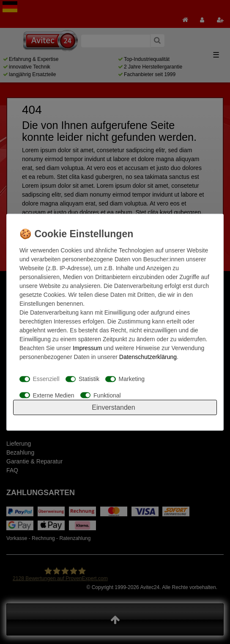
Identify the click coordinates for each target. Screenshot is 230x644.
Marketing (132, 379)
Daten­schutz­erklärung (148, 356)
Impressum (87, 348)
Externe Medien (54, 395)
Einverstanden (113, 407)
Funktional (107, 395)
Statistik (89, 379)
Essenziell (46, 379)
